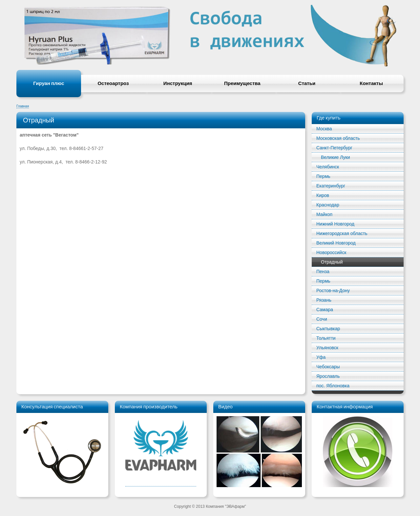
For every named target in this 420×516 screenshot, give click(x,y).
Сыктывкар (328, 329)
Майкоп (324, 214)
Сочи (322, 319)
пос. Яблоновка (333, 386)
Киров (323, 195)
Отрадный (332, 262)
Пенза (323, 271)
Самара (325, 310)
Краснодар (328, 205)
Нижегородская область (342, 233)
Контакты (371, 83)
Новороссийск (331, 252)
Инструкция (178, 83)
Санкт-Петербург (334, 148)
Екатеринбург (331, 186)
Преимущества (242, 83)
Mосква (324, 129)
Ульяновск (327, 348)
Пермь (323, 176)
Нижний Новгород (335, 224)
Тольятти (326, 338)
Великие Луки (336, 157)
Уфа (321, 357)
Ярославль (328, 376)
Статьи (307, 83)
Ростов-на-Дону (333, 290)
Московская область (338, 138)
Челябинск (328, 167)
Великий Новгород (336, 243)
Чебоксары (328, 367)
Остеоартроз (113, 83)
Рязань (324, 300)
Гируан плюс (49, 83)
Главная (23, 106)
